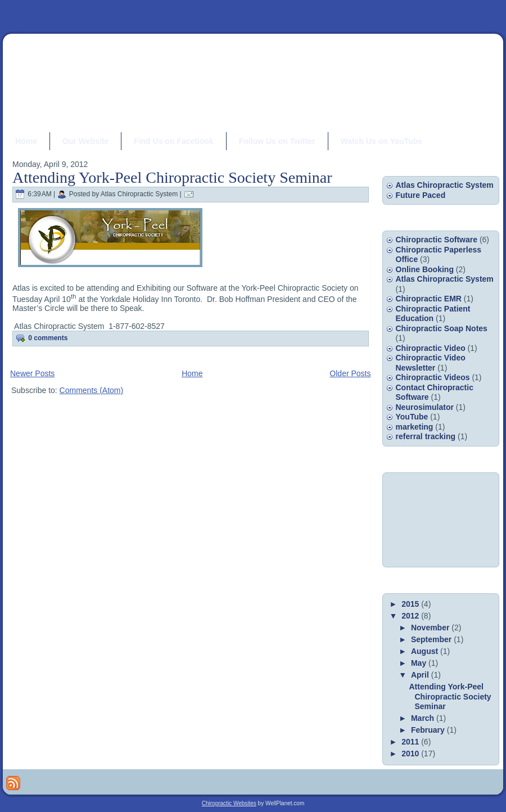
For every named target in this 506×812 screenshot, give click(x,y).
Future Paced (421, 195)
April (421, 675)
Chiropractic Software (437, 240)
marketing (415, 427)
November (431, 628)
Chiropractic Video (431, 348)
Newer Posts (32, 373)
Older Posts (350, 373)
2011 (411, 742)
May (420, 663)
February (429, 730)
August (426, 651)
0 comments (48, 338)
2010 (411, 754)
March (424, 718)
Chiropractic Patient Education (433, 314)
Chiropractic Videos (433, 377)
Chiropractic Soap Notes (442, 328)
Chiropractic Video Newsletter (431, 363)
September (432, 639)
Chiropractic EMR (429, 299)
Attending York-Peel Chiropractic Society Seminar (172, 177)
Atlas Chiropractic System (445, 185)
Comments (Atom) (92, 390)
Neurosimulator (425, 407)
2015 (411, 604)
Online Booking (425, 269)
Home (192, 373)
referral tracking (426, 436)
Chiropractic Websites (229, 803)
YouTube (412, 417)
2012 (411, 616)
